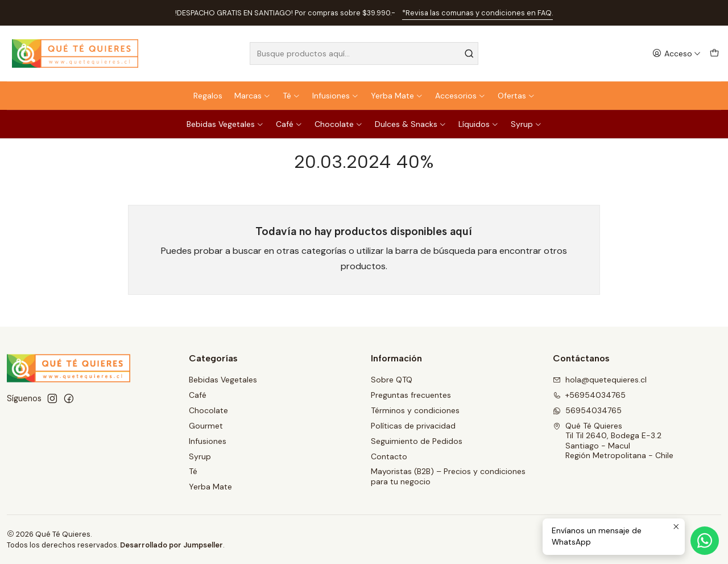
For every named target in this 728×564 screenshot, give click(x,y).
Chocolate (339, 124)
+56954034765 (589, 395)
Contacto (389, 456)
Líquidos (479, 124)
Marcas (253, 96)
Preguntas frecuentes (411, 395)
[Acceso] (677, 54)
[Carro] (714, 54)
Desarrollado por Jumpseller (171, 545)
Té (291, 96)
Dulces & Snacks (411, 124)
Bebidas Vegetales (225, 124)
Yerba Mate (397, 96)
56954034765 (587, 410)
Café (289, 124)
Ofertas (516, 96)
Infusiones (336, 96)
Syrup (526, 124)
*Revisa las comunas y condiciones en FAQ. (477, 13)
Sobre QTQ (392, 380)
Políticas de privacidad (413, 426)
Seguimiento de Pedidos (417, 441)
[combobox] (364, 53)
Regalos (208, 96)
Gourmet (206, 426)
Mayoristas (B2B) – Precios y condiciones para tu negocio (448, 476)
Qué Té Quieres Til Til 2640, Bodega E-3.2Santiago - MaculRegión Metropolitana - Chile (613, 441)
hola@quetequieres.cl (600, 380)
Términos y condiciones (415, 410)
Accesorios (460, 96)
